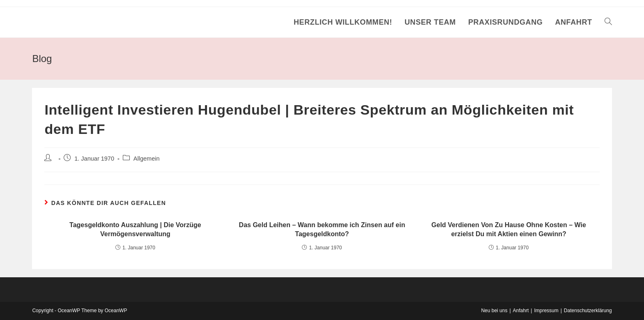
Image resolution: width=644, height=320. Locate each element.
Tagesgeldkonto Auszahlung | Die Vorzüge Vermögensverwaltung (135, 229)
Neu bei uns (494, 311)
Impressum (546, 311)
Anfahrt (521, 311)
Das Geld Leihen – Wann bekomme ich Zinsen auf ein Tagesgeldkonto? (322, 229)
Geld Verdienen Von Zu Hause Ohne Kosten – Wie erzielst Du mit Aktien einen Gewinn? (509, 229)
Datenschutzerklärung (588, 311)
